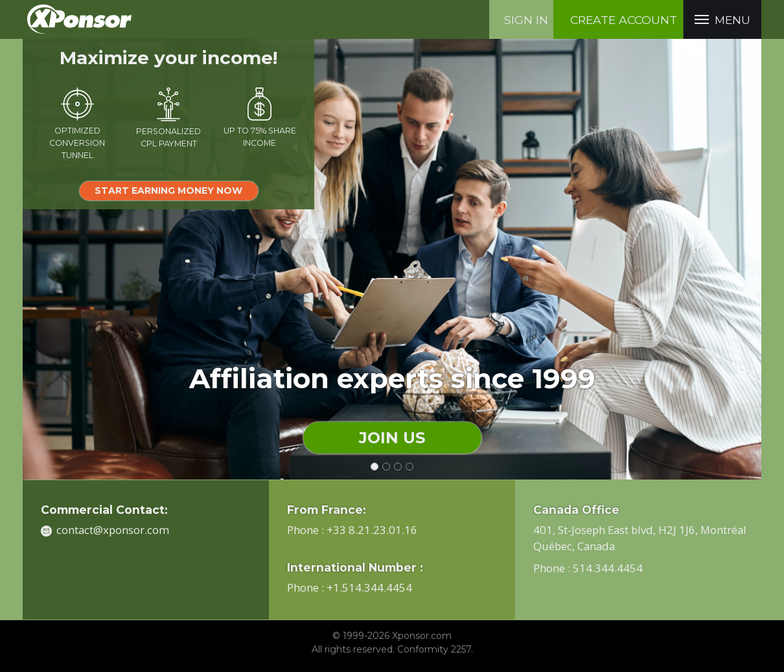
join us (392, 438)
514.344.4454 (608, 568)
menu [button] (722, 20)
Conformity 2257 (434, 649)
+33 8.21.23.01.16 (372, 530)
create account (624, 20)
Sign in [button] (526, 20)
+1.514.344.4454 (369, 587)
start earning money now (168, 191)
